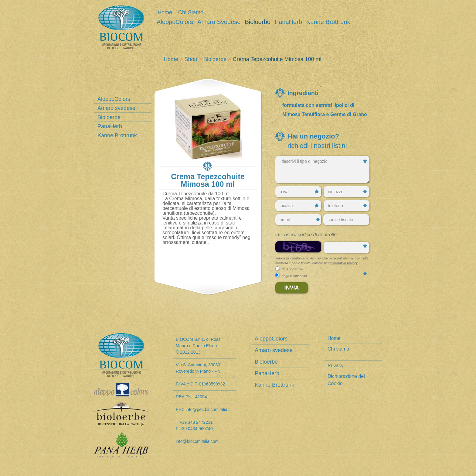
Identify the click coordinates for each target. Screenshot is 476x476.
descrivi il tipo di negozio (322, 170)
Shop (191, 59)
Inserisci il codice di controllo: (307, 235)
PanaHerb (288, 22)
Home (165, 12)
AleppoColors (175, 22)
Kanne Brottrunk (328, 22)
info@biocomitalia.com (197, 441)
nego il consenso (294, 276)
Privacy (335, 366)
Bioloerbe (258, 22)
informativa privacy (344, 263)
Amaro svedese (219, 22)
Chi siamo (191, 12)
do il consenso (292, 269)
